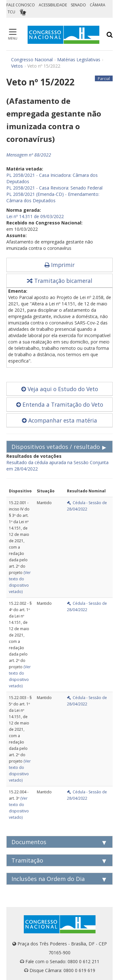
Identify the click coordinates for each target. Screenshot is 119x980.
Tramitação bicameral (60, 281)
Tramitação (27, 860)
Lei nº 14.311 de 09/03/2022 (35, 216)
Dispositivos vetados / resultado (56, 447)
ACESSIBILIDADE (53, 5)
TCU (11, 12)
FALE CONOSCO (21, 5)
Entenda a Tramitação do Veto (60, 404)
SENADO (78, 5)
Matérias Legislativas (79, 60)
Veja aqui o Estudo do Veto (60, 389)
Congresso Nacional (32, 60)
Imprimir (60, 265)
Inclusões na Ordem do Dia (48, 879)
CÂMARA (98, 5)
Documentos (29, 842)
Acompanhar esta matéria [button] (60, 420)
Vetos (17, 66)
